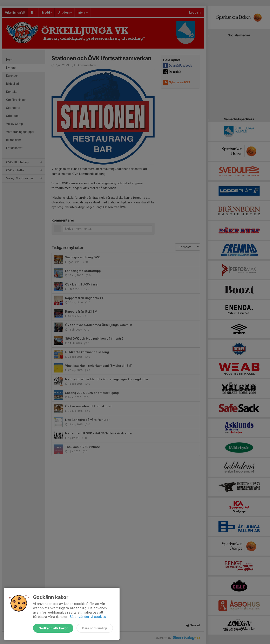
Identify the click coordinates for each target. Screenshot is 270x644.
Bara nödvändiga (95, 628)
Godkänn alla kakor (53, 628)
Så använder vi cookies (88, 617)
